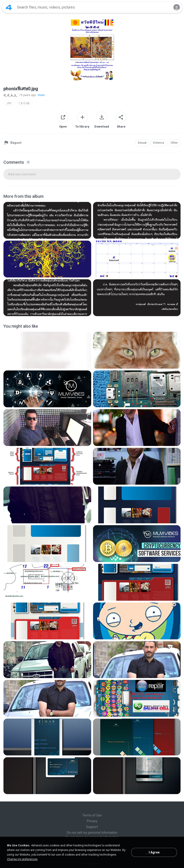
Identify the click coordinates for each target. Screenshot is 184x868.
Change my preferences (22, 859)
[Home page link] (9, 7)
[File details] (47, 220)
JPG (9, 103)
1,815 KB (24, 103)
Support (92, 827)
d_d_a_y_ (10, 95)
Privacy (92, 821)
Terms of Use (92, 815)
